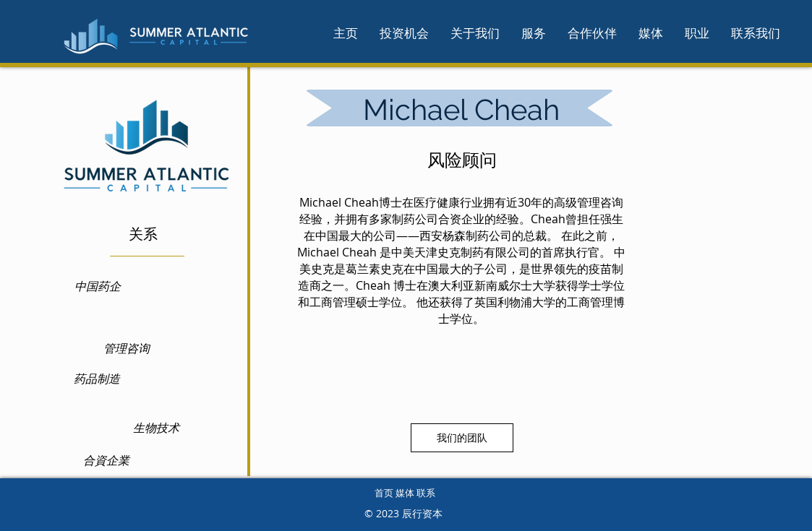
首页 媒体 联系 (405, 493)
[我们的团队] (462, 438)
